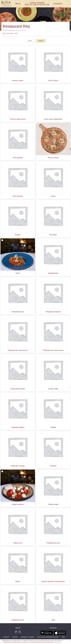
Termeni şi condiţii (27, 637)
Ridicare (41, 41)
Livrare (30, 41)
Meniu (18, 4)
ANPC (63, 637)
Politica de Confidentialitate (48, 637)
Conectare (58, 4)
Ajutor (15, 637)
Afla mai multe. (58, 642)
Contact (6, 637)
